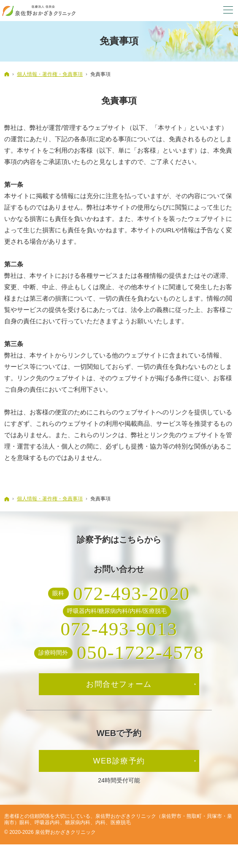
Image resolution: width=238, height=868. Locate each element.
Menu (227, 11)
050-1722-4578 (141, 653)
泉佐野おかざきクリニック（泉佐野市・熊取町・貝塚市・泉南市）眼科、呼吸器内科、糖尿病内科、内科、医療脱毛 (118, 819)
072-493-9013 (119, 629)
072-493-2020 (131, 594)
